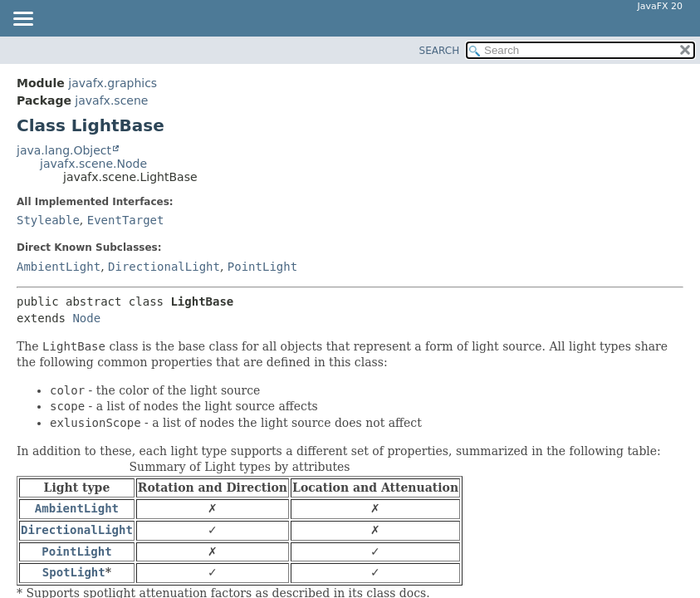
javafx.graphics (113, 83)
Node (86, 318)
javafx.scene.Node (93, 164)
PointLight (262, 267)
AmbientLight (59, 267)
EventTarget (126, 220)
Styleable (48, 220)
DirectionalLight (164, 267)
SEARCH (440, 51)
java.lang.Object (64, 150)
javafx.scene (111, 100)
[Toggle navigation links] (22, 20)
